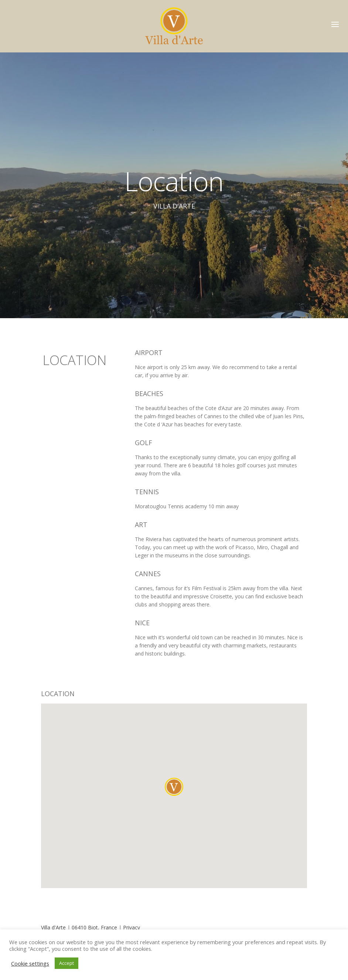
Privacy (132, 927)
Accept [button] (66, 963)
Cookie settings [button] (30, 963)
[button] (174, 787)
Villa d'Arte (54, 927)
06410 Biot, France (95, 927)
